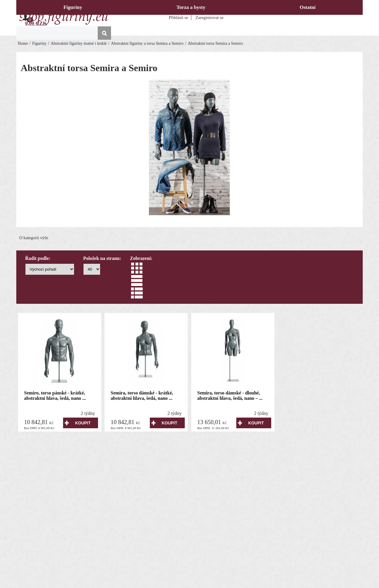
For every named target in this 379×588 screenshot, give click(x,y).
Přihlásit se (178, 17)
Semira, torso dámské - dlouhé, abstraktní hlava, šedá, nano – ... (230, 396)
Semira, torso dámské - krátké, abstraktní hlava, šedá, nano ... (142, 396)
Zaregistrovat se (209, 17)
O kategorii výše (34, 238)
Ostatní (308, 7)
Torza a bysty (191, 7)
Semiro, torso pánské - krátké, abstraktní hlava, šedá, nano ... (55, 396)
